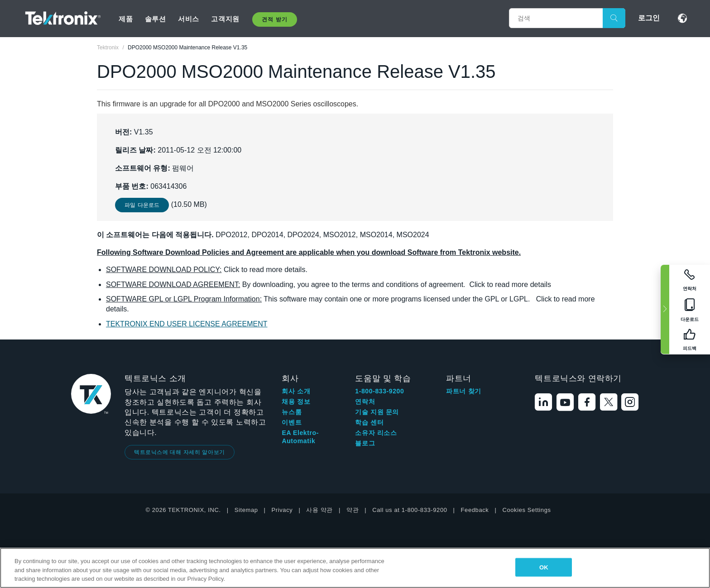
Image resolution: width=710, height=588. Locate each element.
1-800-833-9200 (379, 391)
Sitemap (246, 510)
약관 (353, 510)
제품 (126, 19)
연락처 (365, 402)
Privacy (282, 510)
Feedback (475, 510)
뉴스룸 (292, 412)
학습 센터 (369, 422)
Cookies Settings (526, 510)
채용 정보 (296, 402)
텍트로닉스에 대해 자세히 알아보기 (180, 452)
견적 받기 (274, 19)
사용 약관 (319, 510)
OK (544, 567)
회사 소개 (296, 391)
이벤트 (292, 422)
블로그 (365, 443)
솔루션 (156, 19)
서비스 (189, 19)
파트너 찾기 (464, 391)
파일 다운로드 (142, 205)
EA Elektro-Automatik (300, 437)
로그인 (649, 18)
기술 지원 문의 (377, 412)
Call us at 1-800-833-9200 (410, 510)
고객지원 (225, 19)
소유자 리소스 (376, 433)
